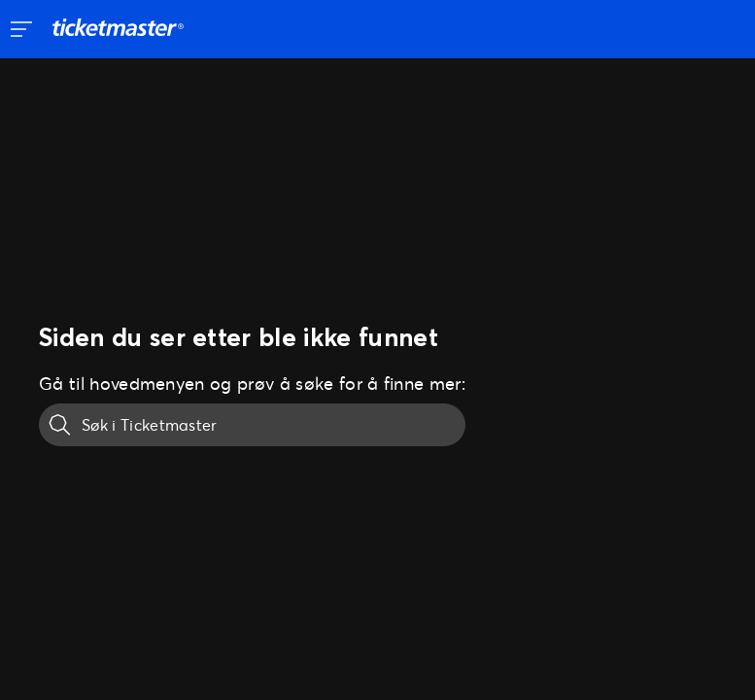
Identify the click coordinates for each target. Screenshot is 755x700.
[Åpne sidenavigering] (21, 29)
